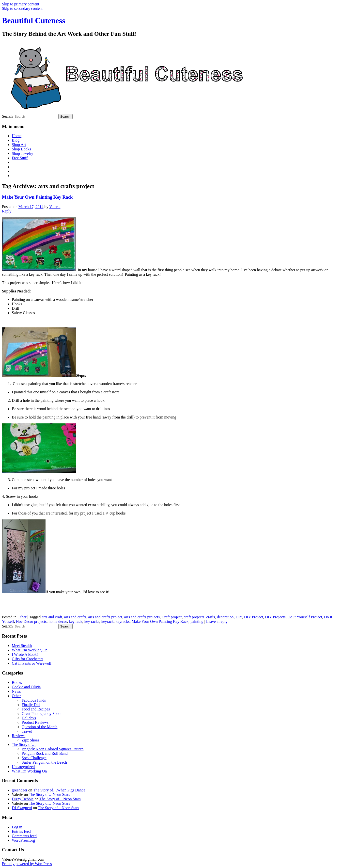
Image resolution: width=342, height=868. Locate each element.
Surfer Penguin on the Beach (44, 762)
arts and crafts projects (142, 617)
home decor (58, 621)
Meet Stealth (22, 646)
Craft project (172, 617)
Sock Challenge (34, 758)
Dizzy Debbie (23, 799)
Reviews (19, 736)
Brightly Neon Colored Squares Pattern (53, 749)
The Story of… (24, 745)
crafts (211, 617)
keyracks (123, 621)
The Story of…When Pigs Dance (59, 790)
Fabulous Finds (34, 700)
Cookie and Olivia (26, 687)
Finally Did (31, 705)
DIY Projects (275, 617)
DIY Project (254, 617)
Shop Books (21, 149)
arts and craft (52, 617)
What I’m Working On (30, 650)
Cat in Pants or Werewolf (32, 663)
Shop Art (19, 145)
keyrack (107, 621)
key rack (76, 621)
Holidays (29, 718)
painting (197, 621)
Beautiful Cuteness (34, 20)
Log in (17, 827)
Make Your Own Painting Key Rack (37, 197)
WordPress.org (23, 840)
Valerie (55, 207)
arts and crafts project (105, 617)
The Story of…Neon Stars (49, 795)
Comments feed (24, 836)
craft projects (194, 617)
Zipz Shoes (31, 740)
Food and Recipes (36, 709)
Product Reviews (35, 722)
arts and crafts (75, 617)
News (16, 691)
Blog (16, 140)
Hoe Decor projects (31, 621)
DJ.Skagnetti (22, 808)
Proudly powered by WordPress (27, 864)
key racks (92, 621)
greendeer (20, 790)
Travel (27, 731)
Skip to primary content (21, 4)
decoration (225, 617)
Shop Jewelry (23, 153)
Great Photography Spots (41, 714)
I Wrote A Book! (25, 654)
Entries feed (21, 831)
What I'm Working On (29, 771)
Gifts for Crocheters (28, 659)
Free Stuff (20, 158)
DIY (239, 617)
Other (22, 617)
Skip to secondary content (22, 8)
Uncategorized (23, 767)
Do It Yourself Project (305, 617)
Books (17, 683)
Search (7, 116)
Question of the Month (39, 727)
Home (17, 136)
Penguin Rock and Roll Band (45, 753)
